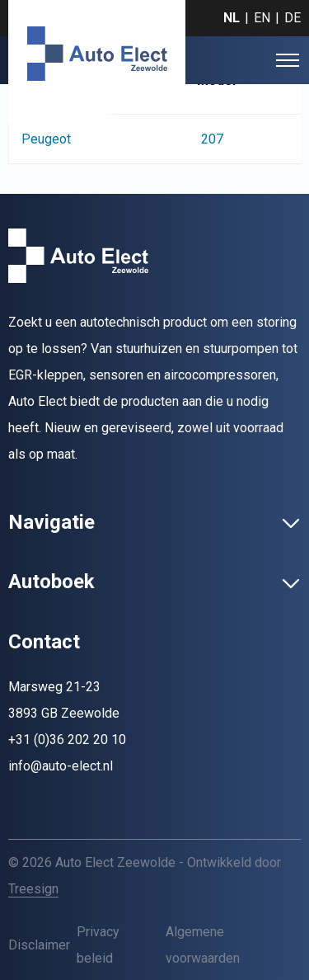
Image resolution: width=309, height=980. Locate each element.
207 (212, 139)
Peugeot (46, 139)
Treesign (33, 889)
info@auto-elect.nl (61, 766)
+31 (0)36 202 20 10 (67, 740)
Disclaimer (39, 945)
